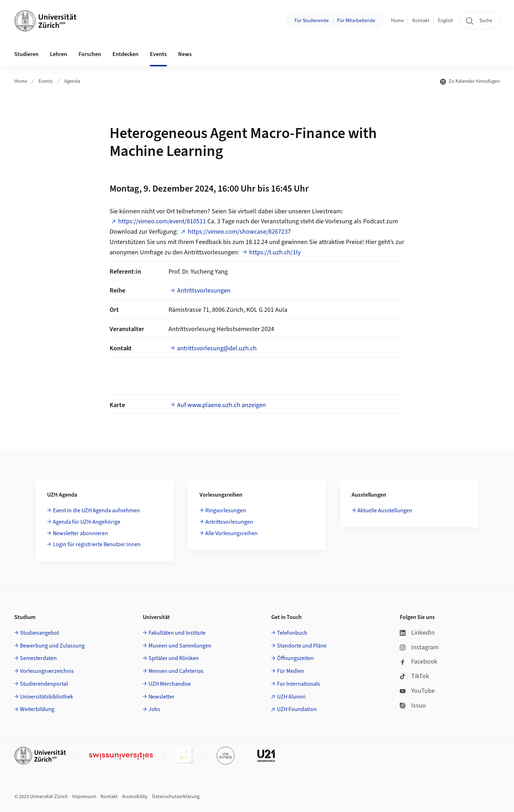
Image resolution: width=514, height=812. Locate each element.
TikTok (414, 676)
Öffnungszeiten (295, 658)
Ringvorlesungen (226, 511)
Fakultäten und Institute (177, 633)
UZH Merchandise (170, 684)
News (185, 54)
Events (46, 81)
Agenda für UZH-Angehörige (87, 522)
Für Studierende (312, 21)
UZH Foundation (297, 709)
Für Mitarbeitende (356, 21)
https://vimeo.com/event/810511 (162, 221)
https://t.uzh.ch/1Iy (275, 252)
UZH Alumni (291, 697)
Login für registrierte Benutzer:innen (97, 544)
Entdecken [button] (125, 54)
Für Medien (291, 671)
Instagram (419, 647)
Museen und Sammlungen (180, 646)
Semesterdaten (38, 658)
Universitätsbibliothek (47, 697)
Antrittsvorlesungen (204, 291)
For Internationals (299, 684)
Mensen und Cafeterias (176, 671)
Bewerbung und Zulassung (52, 646)
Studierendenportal (44, 684)
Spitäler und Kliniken (174, 658)
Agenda (72, 81)
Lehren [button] (59, 54)
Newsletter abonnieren (80, 533)
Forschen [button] (90, 54)
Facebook (419, 662)
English (446, 21)
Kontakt (421, 21)
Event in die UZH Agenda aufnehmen (96, 511)
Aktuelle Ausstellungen (385, 511)
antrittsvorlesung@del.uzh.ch (217, 348)
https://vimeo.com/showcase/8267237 (239, 232)
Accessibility (135, 797)
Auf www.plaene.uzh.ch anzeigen (221, 405)
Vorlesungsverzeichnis (47, 671)
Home (397, 21)
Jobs (154, 709)
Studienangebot (39, 633)
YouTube (417, 691)
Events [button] (158, 54)
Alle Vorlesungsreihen (231, 533)
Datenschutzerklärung (176, 797)
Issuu (413, 706)
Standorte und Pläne (302, 646)
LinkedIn (417, 633)
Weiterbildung (37, 709)
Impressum (84, 797)
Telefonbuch (292, 633)
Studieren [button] (26, 54)
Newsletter (162, 697)
